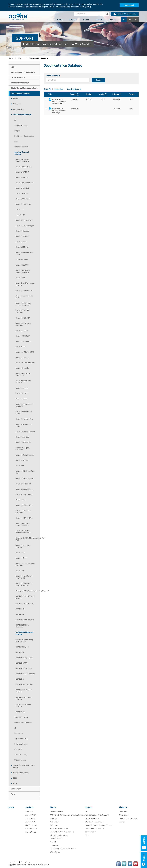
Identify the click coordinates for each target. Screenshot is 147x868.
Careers (122, 822)
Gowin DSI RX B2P (22, 388)
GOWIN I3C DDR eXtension (25, 674)
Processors (19, 733)
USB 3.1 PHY (20, 215)
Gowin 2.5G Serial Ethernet (25, 432)
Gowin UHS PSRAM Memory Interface (23, 524)
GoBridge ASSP (31, 829)
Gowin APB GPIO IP (23, 188)
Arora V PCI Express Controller (23, 449)
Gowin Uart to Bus (22, 437)
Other (15, 783)
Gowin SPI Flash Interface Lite (25, 472)
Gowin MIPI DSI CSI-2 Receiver (23, 382)
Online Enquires (91, 832)
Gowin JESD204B (22, 460)
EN (124, 20)
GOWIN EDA (31, 832)
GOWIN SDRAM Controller (25, 620)
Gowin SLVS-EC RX (23, 357)
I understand (129, 5)
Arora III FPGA (31, 815)
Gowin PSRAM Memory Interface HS (24, 577)
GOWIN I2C (20, 679)
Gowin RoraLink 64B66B (24, 341)
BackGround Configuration (24, 136)
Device (16, 99)
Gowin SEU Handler (22, 368)
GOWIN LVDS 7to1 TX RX (25, 604)
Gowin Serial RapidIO (23, 442)
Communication (56, 839)
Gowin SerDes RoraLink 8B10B (24, 297)
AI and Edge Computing (59, 835)
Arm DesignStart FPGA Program (97, 815)
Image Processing (21, 717)
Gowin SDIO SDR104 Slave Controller (25, 564)
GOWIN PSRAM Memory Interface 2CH (24, 641)
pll (15, 728)
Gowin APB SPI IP (22, 194)
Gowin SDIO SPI (21, 558)
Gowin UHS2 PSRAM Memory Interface (23, 271)
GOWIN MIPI (20, 652)
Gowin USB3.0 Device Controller (23, 324)
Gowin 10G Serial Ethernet (25, 363)
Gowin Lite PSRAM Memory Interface (22, 160)
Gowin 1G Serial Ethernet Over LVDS (25, 405)
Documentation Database (39, 58)
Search (98, 80)
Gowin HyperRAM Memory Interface (25, 284)
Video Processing (21, 755)
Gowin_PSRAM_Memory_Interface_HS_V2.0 (28, 591)
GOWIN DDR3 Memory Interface (24, 691)
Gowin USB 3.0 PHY (23, 318)
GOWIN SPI (20, 614)
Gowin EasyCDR (21, 399)
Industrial (53, 819)
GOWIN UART (20, 609)
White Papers (55, 852)
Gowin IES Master (22, 247)
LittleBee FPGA (31, 825)
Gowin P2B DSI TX (22, 394)
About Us (112, 20)
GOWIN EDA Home (92, 819)
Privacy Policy (26, 862)
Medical (53, 842)
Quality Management (21, 773)
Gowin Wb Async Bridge (24, 495)
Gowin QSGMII (21, 347)
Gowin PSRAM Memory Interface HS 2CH (24, 585)
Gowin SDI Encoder (22, 231)
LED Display (54, 845)
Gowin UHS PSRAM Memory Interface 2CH (24, 532)
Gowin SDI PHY (21, 242)
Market (86, 20)
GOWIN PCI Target (22, 647)
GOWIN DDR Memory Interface (23, 706)
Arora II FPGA (30, 819)
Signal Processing (21, 739)
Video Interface (20, 760)
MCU (15, 778)
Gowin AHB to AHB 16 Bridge (24, 413)
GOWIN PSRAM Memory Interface (24, 633)
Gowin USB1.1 (21, 500)
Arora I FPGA (30, 822)
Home (60, 20)
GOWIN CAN (20, 712)
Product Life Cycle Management (62, 832)
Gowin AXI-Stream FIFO (24, 291)
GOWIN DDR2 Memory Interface (24, 698)
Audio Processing (21, 125)
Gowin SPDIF (20, 553)
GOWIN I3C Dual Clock (24, 668)
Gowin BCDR (20, 278)
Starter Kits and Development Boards (24, 766)
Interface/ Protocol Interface (21, 153)
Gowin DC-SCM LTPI (23, 336)
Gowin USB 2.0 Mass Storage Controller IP (23, 304)
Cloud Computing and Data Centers (63, 849)
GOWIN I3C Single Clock (24, 658)
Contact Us (123, 812)
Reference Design (21, 744)
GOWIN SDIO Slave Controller (22, 626)
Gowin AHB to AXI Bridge (25, 489)
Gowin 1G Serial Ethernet (25, 455)
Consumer (54, 825)
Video (87, 812)
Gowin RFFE (20, 571)
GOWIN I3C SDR (21, 663)
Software (17, 104)
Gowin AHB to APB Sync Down (24, 253)
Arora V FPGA (31, 812)
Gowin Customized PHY (24, 419)
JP (130, 20)
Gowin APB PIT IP (22, 177)
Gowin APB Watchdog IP (24, 183)
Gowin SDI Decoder (23, 236)
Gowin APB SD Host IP (24, 167)
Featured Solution (57, 812)
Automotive (54, 822)
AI (15, 120)
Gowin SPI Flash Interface (25, 478)
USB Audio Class (22, 260)
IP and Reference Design (22, 115)
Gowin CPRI (20, 466)
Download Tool (19, 109)
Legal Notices (13, 862)
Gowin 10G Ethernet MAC (25, 352)
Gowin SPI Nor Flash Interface (23, 546)
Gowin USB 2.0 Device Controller (23, 512)
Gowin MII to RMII (22, 265)
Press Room (124, 815)
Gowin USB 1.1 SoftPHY (24, 518)
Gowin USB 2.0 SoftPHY (24, 505)
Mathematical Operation (23, 723)
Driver (16, 141)
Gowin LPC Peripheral (23, 484)
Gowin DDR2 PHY (22, 331)
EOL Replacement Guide (59, 829)
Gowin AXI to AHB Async (25, 226)
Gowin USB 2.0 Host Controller (23, 312)
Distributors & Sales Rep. (128, 819)
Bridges (17, 131)
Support (99, 20)
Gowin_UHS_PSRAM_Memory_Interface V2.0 (28, 539)
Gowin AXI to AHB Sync (24, 220)
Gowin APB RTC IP (22, 172)
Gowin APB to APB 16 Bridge (23, 425)
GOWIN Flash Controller (24, 685)
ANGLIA (46, 865)
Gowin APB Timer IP (23, 199)
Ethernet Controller (21, 147)
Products (73, 20)
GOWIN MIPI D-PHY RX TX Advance (25, 597)
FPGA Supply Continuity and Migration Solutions (68, 815)
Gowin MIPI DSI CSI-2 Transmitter (23, 374)
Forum (88, 835)
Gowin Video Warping (23, 204)
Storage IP (18, 749)
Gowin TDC (20, 210)
